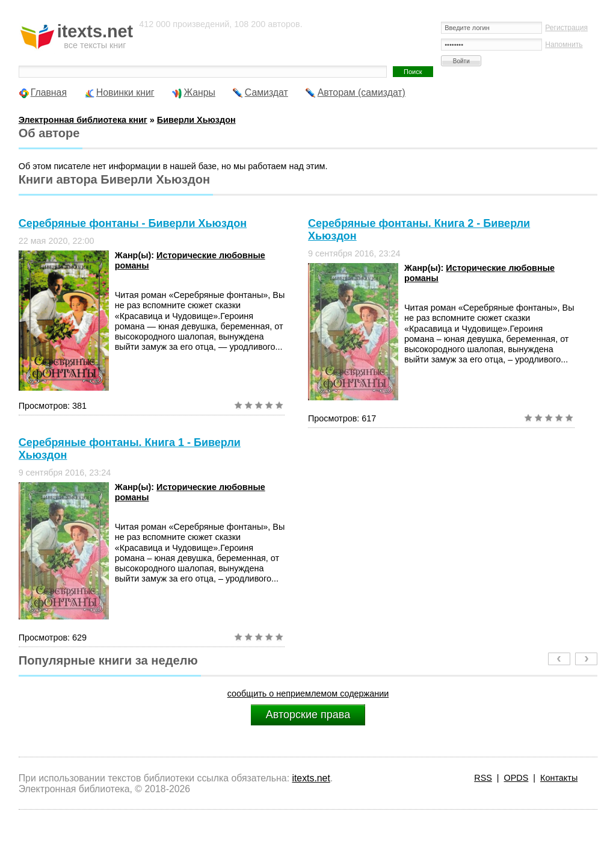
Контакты (559, 778)
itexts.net (311, 778)
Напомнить (564, 45)
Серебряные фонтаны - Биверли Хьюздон (133, 223)
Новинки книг (125, 92)
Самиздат (266, 92)
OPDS (516, 778)
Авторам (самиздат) (362, 92)
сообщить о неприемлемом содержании (308, 693)
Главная (49, 92)
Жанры (199, 92)
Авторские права (308, 715)
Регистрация (566, 28)
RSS (483, 778)
